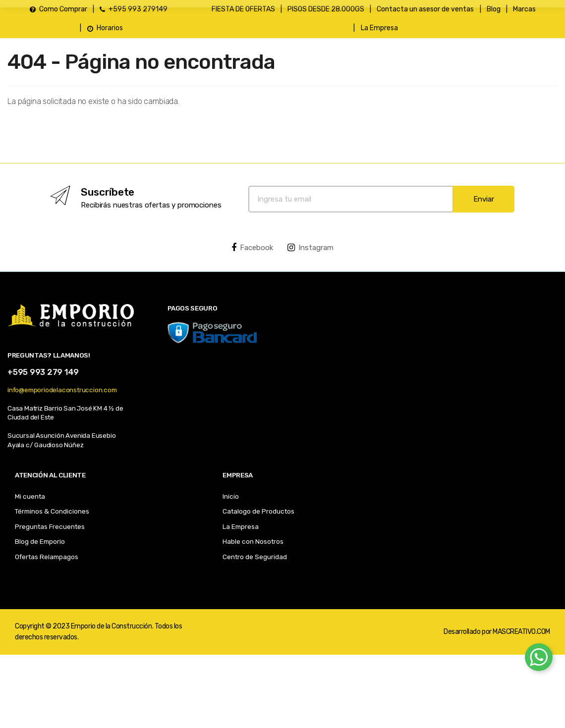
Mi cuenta (30, 496)
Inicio (231, 496)
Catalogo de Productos (258, 511)
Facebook (252, 248)
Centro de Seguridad (255, 557)
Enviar (484, 199)
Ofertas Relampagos (47, 557)
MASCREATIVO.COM (521, 632)
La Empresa (241, 526)
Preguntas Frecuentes (50, 526)
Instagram (311, 248)
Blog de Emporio (40, 541)
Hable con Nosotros (253, 541)
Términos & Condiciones (52, 511)
